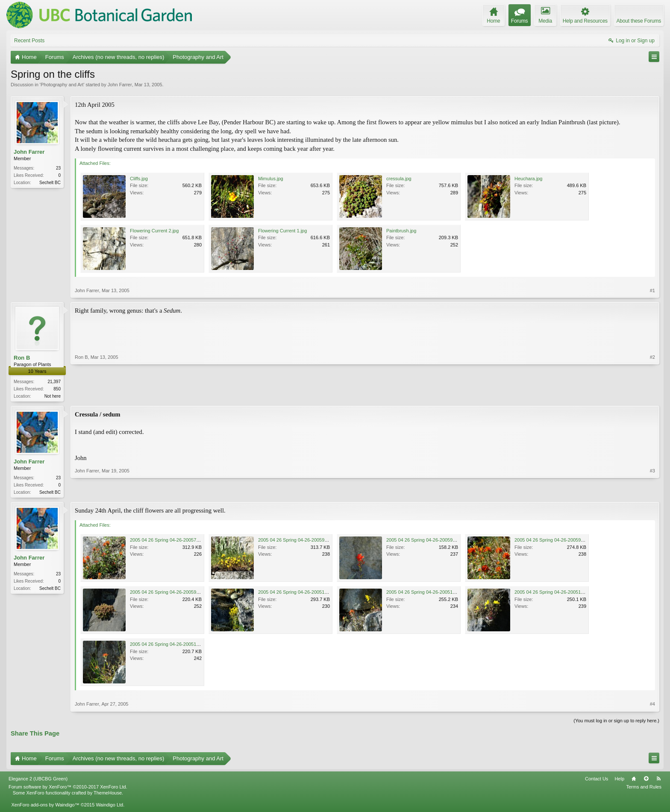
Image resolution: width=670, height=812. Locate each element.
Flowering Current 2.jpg (154, 231)
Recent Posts (29, 41)
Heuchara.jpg (528, 179)
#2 (652, 395)
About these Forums (639, 21)
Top (646, 780)
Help (619, 780)
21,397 (54, 382)
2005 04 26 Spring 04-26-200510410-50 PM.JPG (181, 646)
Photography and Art (62, 85)
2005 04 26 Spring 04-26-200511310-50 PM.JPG (566, 594)
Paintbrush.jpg (401, 231)
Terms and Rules (644, 789)
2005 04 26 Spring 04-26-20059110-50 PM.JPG (308, 542)
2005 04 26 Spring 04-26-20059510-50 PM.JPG (564, 542)
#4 (652, 706)
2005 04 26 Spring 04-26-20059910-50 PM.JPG (180, 594)
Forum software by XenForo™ (68, 789)
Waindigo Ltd (109, 806)
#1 (652, 290)
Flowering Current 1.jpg (282, 231)
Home (634, 780)
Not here (53, 396)
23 (58, 168)
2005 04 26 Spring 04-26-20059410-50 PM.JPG (436, 542)
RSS (658, 780)
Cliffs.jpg (139, 179)
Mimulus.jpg (271, 179)
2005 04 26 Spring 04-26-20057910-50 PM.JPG (180, 542)
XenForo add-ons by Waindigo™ (45, 806)
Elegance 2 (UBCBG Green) (38, 780)
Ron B (22, 358)
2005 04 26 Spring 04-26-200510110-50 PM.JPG (309, 594)
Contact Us (597, 780)
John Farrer (120, 85)
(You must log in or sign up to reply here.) (616, 722)
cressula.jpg (399, 179)
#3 (652, 492)
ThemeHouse (108, 794)
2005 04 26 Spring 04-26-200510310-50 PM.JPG (438, 594)
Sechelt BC (50, 183)
